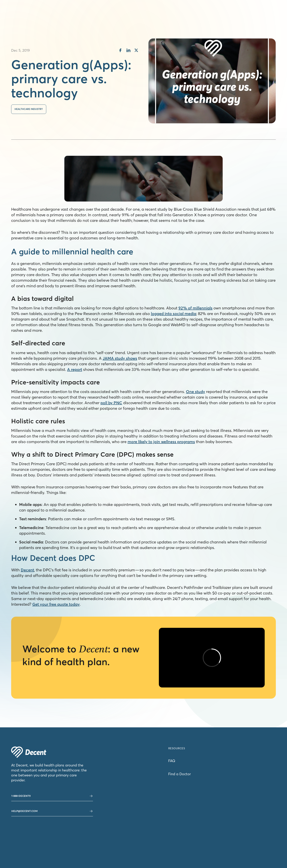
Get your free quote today (56, 604)
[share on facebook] (120, 51)
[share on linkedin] (128, 51)
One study (196, 392)
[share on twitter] (136, 51)
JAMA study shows (120, 358)
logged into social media (173, 314)
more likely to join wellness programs (161, 442)
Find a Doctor (179, 774)
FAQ (172, 761)
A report (75, 369)
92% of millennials (195, 308)
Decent (27, 570)
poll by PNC (111, 403)
